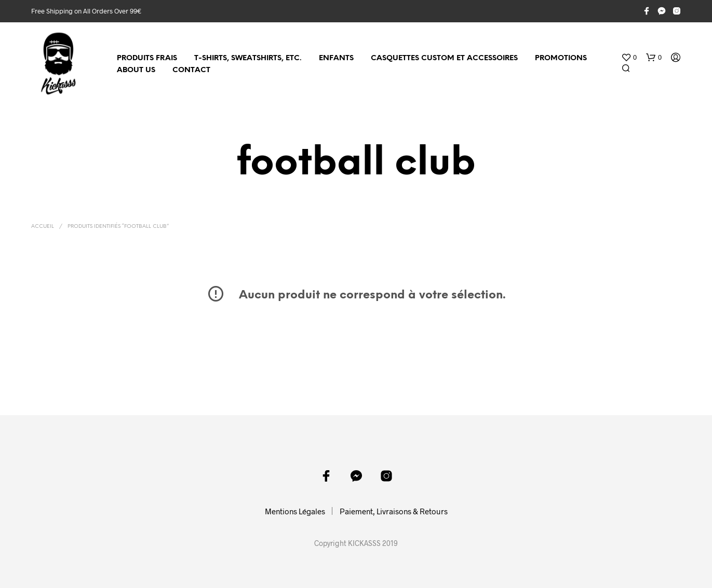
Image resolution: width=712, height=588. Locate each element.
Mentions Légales (295, 511)
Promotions (561, 58)
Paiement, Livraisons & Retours (394, 511)
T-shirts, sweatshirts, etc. (248, 58)
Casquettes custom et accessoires (444, 58)
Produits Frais (147, 58)
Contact (191, 70)
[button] (629, 58)
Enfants (336, 58)
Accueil (43, 227)
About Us (136, 70)
